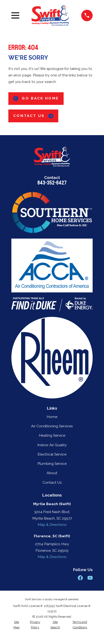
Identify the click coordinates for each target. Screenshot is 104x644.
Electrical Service (52, 454)
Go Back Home (36, 99)
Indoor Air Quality (52, 445)
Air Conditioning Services (52, 426)
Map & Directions (52, 525)
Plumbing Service (52, 464)
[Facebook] (80, 578)
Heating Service (52, 435)
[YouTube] (90, 578)
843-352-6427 (52, 183)
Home (52, 417)
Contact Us (33, 116)
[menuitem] (16, 625)
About (52, 473)
